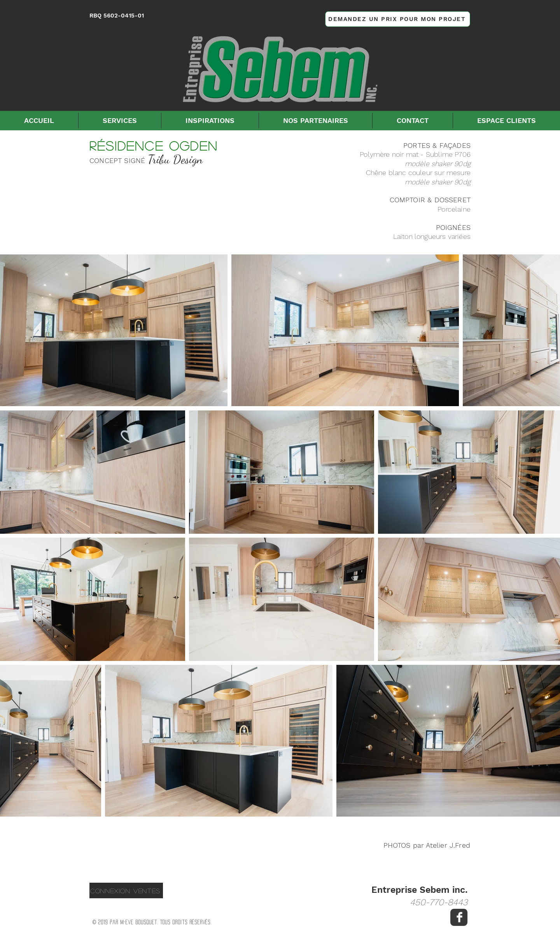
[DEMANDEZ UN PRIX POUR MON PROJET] (398, 19)
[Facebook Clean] (459, 917)
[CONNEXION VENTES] (126, 890)
